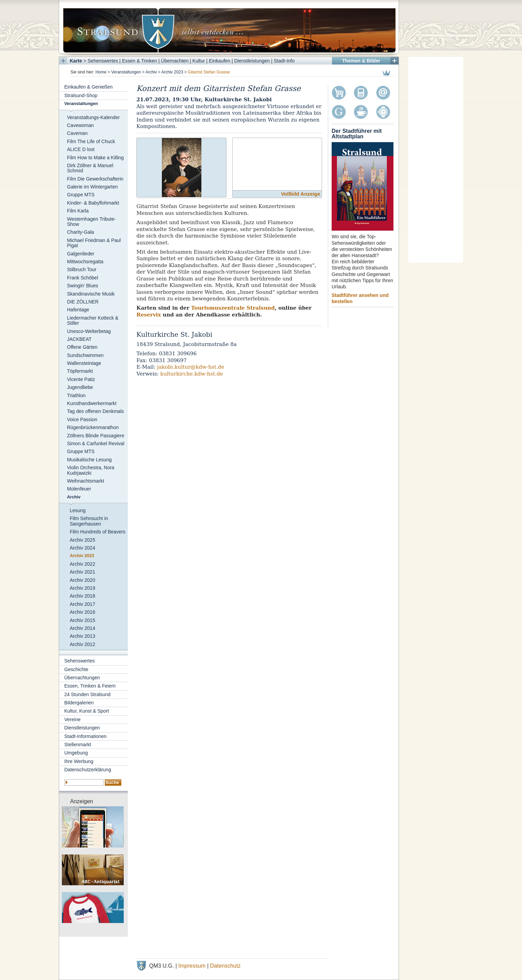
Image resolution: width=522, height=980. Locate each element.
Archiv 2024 (82, 548)
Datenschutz (225, 966)
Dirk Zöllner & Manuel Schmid (90, 168)
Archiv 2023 (172, 72)
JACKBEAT (79, 339)
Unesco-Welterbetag (89, 331)
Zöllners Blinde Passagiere (96, 436)
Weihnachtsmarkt (86, 481)
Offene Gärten (82, 347)
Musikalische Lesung (89, 460)
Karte (76, 61)
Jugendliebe (80, 387)
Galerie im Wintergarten (92, 187)
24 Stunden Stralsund (87, 694)
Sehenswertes (103, 61)
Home (101, 72)
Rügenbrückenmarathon (93, 427)
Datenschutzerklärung (88, 770)
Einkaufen (220, 61)
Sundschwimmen (85, 355)
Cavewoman (80, 125)
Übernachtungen (82, 678)
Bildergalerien (79, 703)
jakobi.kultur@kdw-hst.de (191, 367)
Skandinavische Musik (91, 294)
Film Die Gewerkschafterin (95, 179)
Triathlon (76, 395)
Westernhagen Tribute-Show (91, 222)
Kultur (199, 61)
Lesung (78, 510)
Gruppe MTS (81, 195)
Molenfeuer (79, 489)
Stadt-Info (284, 61)
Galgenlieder (81, 254)
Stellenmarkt (78, 745)
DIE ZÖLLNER (83, 302)
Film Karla (78, 211)
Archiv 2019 (82, 588)
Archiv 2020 (82, 580)
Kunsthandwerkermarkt (92, 403)
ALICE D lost (81, 149)
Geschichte (76, 669)
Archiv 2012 (82, 644)
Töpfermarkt (80, 371)
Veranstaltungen (126, 72)
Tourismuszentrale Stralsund (233, 308)
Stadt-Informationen (85, 736)
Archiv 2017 (82, 604)
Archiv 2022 (82, 564)
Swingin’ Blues (83, 286)
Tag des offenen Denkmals (96, 411)
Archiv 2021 (82, 572)
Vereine (72, 719)
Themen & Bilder (361, 61)
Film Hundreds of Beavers (98, 532)
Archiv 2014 (82, 628)
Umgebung (76, 753)
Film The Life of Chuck (91, 141)
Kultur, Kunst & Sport (87, 711)
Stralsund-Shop (81, 95)
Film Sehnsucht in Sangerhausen (89, 521)
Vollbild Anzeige (301, 194)
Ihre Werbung (79, 761)
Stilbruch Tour (82, 269)
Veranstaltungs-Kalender (93, 117)
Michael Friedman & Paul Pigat (94, 243)
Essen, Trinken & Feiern (90, 686)
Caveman (77, 133)
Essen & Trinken (140, 61)
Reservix (149, 315)
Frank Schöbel (82, 278)
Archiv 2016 (82, 612)
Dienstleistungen (252, 61)
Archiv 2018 (82, 596)
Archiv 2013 (82, 636)
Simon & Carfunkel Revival (96, 443)
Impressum (192, 966)
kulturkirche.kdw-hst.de (192, 374)
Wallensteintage (84, 363)
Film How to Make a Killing (95, 158)
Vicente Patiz (81, 379)
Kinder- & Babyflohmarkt (93, 203)
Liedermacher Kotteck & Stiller (93, 320)
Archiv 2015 (82, 620)
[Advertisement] (436, 160)
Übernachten (175, 61)
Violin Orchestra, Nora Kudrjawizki (91, 470)
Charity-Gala (81, 232)
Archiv (151, 72)
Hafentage (78, 310)
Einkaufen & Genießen (88, 87)
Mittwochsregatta (85, 262)
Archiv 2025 (82, 540)
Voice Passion (82, 419)
